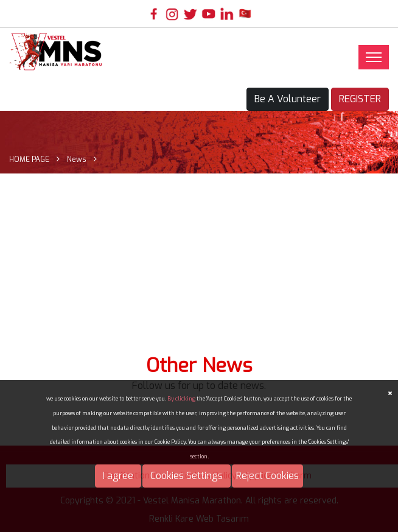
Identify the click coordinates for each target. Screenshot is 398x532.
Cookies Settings (187, 476)
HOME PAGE (29, 159)
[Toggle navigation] (374, 57)
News (77, 159)
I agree (118, 476)
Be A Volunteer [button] (288, 99)
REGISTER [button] (360, 99)
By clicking (181, 399)
